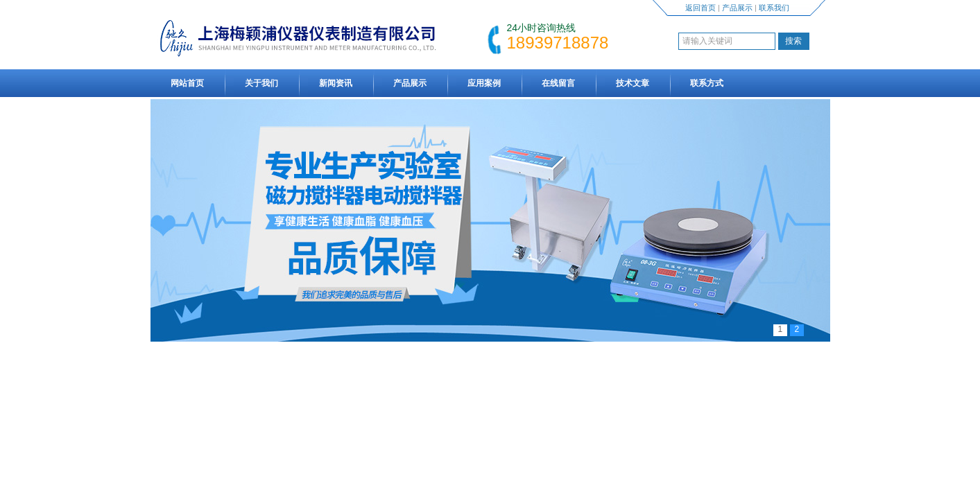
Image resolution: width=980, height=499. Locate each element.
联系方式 (707, 83)
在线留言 (558, 83)
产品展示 (737, 8)
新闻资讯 (336, 83)
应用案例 (484, 83)
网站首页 (187, 83)
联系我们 (774, 8)
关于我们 (261, 83)
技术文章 (633, 83)
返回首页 (700, 8)
